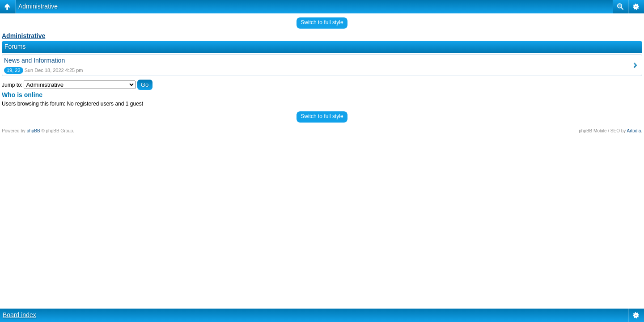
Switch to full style (322, 22)
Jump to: (12, 85)
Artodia (634, 131)
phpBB (34, 131)
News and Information (34, 60)
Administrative (38, 6)
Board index (19, 315)
